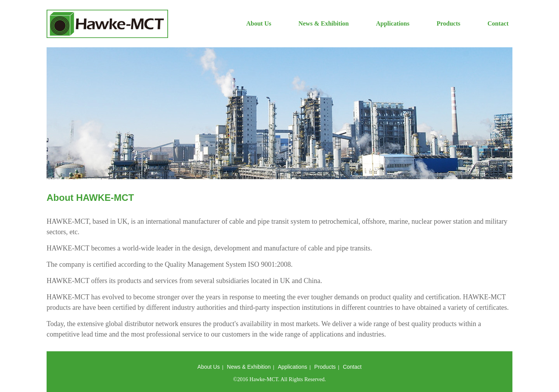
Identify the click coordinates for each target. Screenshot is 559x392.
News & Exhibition (324, 23)
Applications (392, 23)
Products (449, 23)
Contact (498, 23)
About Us (259, 23)
